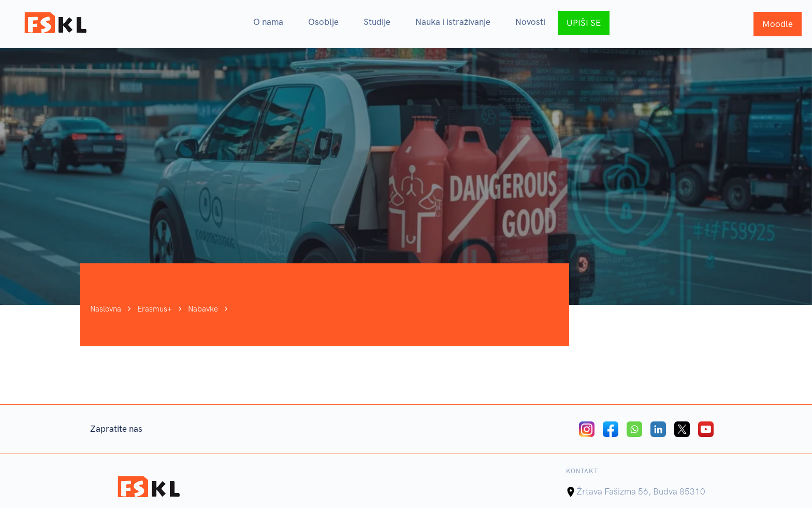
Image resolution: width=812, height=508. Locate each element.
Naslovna (106, 312)
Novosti (530, 22)
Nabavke (203, 312)
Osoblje (323, 22)
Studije (377, 22)
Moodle (778, 24)
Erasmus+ (155, 312)
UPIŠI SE (584, 23)
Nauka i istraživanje (453, 22)
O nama (268, 22)
